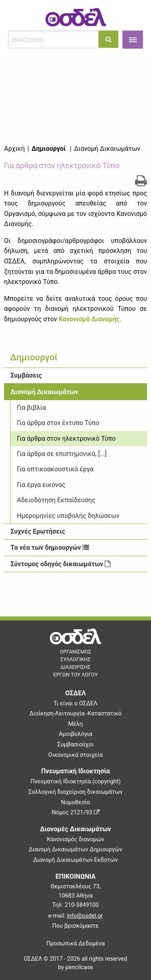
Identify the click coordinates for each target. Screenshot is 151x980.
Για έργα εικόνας (41, 485)
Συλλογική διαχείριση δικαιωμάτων (76, 792)
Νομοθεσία (76, 802)
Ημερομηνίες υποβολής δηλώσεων (68, 516)
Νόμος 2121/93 (75, 813)
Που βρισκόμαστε (75, 926)
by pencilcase (75, 967)
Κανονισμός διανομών (75, 839)
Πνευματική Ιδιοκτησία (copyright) (76, 782)
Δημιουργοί (49, 149)
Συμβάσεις (26, 375)
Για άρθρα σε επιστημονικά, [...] (62, 454)
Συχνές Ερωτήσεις (38, 531)
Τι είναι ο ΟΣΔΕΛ (75, 704)
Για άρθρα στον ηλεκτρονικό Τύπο (66, 439)
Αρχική (14, 149)
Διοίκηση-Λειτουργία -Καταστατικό (75, 714)
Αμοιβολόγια (75, 734)
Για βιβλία (31, 408)
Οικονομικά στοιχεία (75, 755)
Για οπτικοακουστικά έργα (55, 469)
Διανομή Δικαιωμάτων (44, 392)
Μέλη (75, 724)
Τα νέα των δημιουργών (50, 548)
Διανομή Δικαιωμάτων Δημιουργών (75, 850)
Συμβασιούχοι (75, 745)
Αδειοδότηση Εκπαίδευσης (56, 500)
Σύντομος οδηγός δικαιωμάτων (60, 564)
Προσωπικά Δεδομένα (75, 944)
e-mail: (75, 916)
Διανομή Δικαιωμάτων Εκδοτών (75, 860)
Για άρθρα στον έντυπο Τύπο (58, 423)
